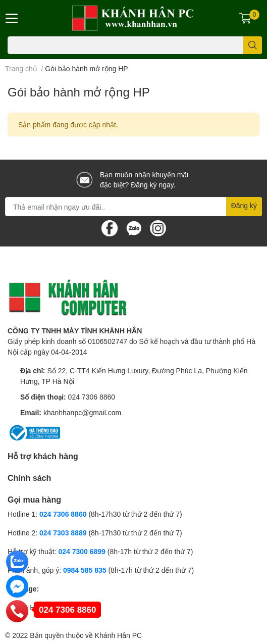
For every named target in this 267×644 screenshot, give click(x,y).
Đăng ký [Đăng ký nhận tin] (244, 205)
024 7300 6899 (82, 551)
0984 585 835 (85, 570)
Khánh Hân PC (118, 635)
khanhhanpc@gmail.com (82, 412)
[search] (253, 45)
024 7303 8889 (63, 533)
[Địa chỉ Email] (133, 207)
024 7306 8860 (92, 397)
